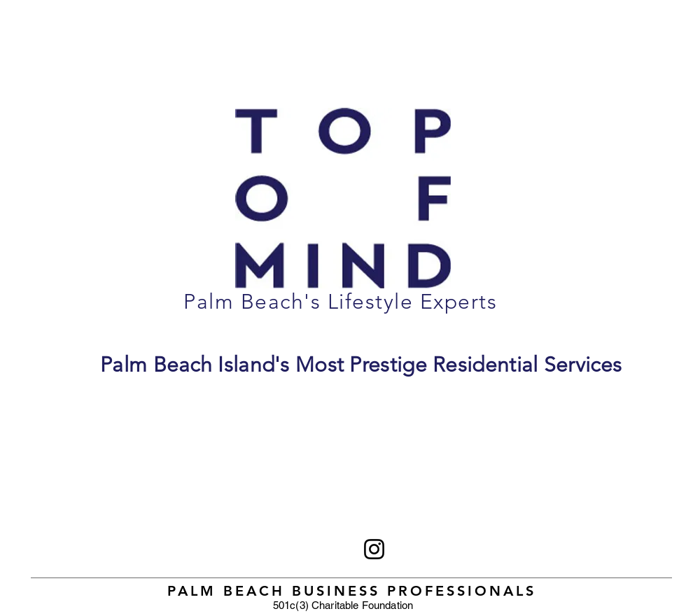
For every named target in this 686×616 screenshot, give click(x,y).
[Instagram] (374, 549)
